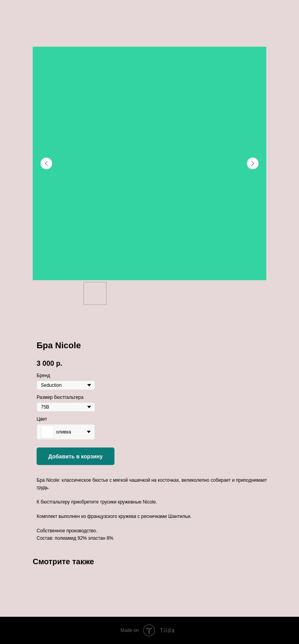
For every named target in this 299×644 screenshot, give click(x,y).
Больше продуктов (34, 11)
